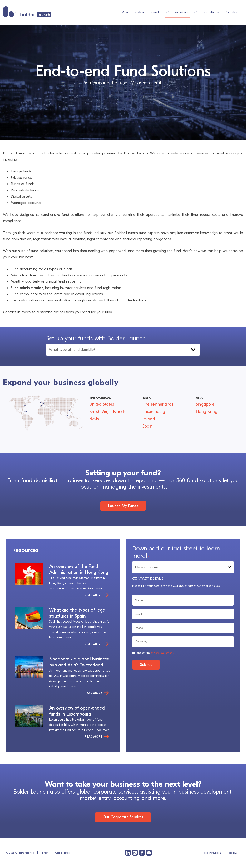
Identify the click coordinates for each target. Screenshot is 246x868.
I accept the (155, 653)
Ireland (149, 419)
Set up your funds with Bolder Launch (96, 338)
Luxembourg (154, 412)
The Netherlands (158, 404)
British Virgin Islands (107, 412)
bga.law (233, 853)
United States (102, 404)
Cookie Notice (63, 853)
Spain (147, 426)
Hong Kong (207, 412)
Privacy (45, 853)
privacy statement (162, 653)
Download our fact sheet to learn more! (176, 552)
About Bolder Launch (141, 12)
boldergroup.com (213, 853)
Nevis (94, 419)
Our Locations (207, 12)
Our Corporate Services (123, 817)
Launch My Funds (123, 506)
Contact (233, 12)
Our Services (177, 12)
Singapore (205, 404)
